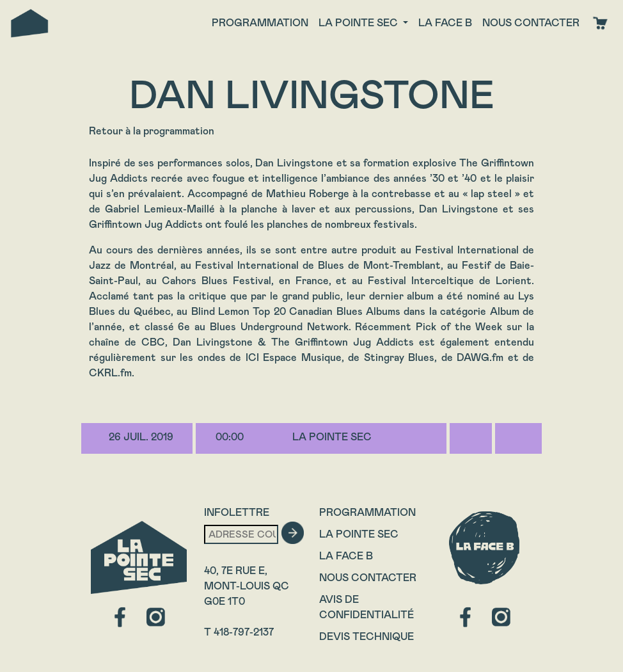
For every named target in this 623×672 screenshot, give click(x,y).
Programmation (260, 23)
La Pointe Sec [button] (359, 23)
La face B (445, 23)
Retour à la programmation (152, 131)
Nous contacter (531, 23)
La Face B (346, 556)
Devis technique (367, 636)
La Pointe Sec (359, 534)
